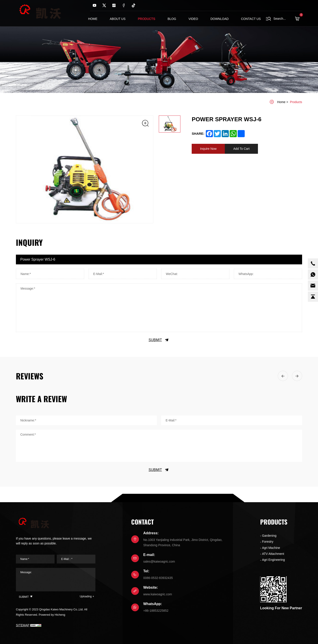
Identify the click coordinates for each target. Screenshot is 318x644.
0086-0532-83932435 (158, 578)
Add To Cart (241, 149)
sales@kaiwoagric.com (159, 561)
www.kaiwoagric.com (158, 594)
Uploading (86, 596)
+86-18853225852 (156, 611)
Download (220, 19)
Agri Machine (271, 548)
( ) (299, 19)
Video (193, 19)
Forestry (268, 542)
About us (118, 19)
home (281, 102)
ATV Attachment (273, 554)
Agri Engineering (273, 560)
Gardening (269, 536)
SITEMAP (23, 625)
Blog (172, 19)
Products (147, 19)
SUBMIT (159, 340)
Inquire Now (208, 149)
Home (93, 19)
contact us (251, 19)
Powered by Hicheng (52, 615)
